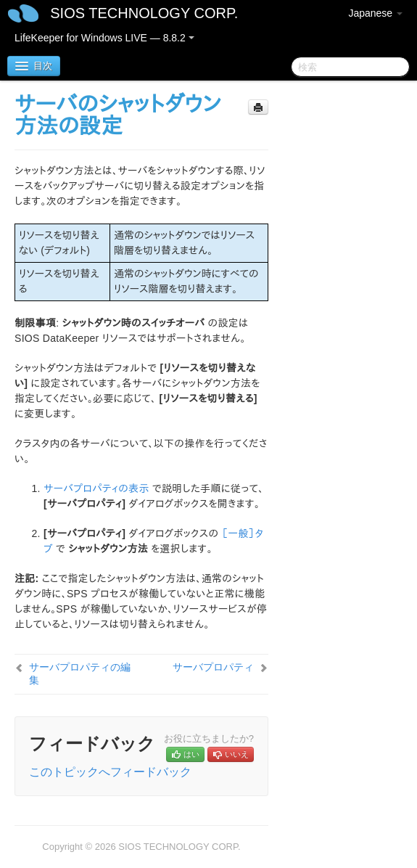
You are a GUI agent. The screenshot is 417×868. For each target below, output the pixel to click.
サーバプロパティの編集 (80, 673)
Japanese (375, 13)
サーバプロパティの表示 (96, 488)
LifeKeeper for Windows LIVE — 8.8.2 (104, 38)
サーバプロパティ (213, 667)
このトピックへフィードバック (110, 772)
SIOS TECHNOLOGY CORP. (144, 13)
